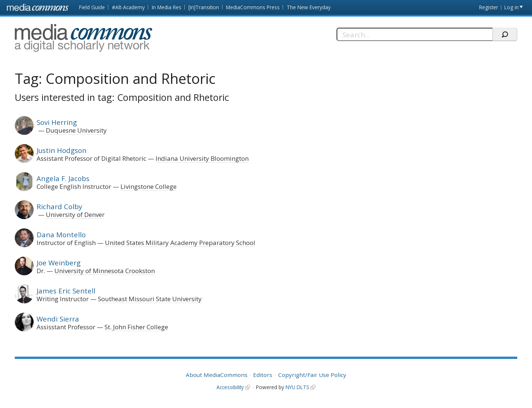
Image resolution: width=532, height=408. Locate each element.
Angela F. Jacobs (63, 178)
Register (489, 7)
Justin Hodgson (62, 150)
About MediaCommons (217, 375)
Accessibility (230, 387)
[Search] (415, 34)
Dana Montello (61, 234)
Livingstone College (149, 186)
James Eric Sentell (66, 291)
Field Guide (92, 7)
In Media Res (167, 7)
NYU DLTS (297, 387)
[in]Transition (204, 7)
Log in (511, 7)
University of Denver (75, 215)
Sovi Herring (57, 122)
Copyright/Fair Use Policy (312, 375)
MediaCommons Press (253, 7)
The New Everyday (309, 7)
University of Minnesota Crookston (105, 271)
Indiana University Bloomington (202, 158)
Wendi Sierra (58, 319)
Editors (263, 375)
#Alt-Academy (128, 7)
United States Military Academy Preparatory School (180, 243)
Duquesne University (76, 130)
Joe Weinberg (59, 263)
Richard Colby (59, 206)
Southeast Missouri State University (150, 299)
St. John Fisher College (136, 327)
